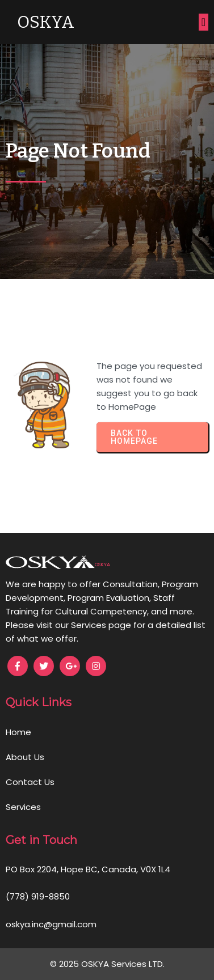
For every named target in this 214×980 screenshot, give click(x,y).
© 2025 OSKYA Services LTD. (107, 964)
